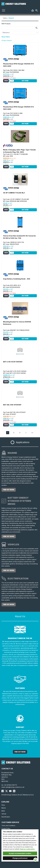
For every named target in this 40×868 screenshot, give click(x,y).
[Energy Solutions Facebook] (3, 791)
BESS (3, 811)
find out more (9, 490)
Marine (4, 808)
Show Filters (6, 37)
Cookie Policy (6, 828)
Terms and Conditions (8, 825)
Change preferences (20, 858)
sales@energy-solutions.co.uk (15, 787)
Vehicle (4, 814)
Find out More (20, 752)
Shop (3, 805)
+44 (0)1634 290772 (10, 785)
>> (32, 433)
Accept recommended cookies (20, 853)
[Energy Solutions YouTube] (10, 791)
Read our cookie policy (27, 849)
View (6, 81)
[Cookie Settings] (35, 860)
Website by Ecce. (28, 795)
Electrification (6, 817)
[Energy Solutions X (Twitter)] (6, 791)
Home (5, 18)
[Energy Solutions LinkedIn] (14, 791)
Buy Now (25, 81)
